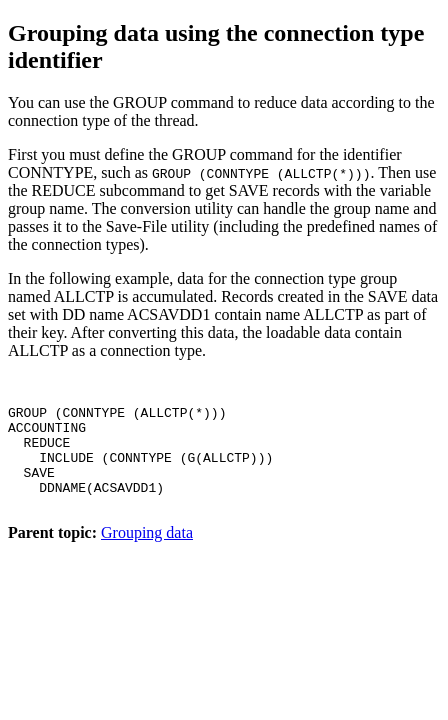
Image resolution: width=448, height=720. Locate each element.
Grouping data (147, 559)
